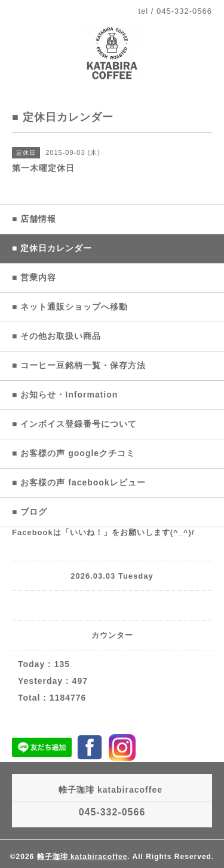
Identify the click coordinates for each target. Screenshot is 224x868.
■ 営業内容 (34, 277)
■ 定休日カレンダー (52, 248)
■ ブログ (30, 512)
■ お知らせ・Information (65, 395)
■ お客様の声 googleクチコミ (73, 453)
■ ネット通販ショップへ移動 (70, 307)
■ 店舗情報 (34, 219)
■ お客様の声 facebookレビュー (79, 482)
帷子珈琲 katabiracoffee (82, 857)
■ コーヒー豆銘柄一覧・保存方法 (79, 365)
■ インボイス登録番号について (74, 424)
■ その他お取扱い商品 (56, 336)
